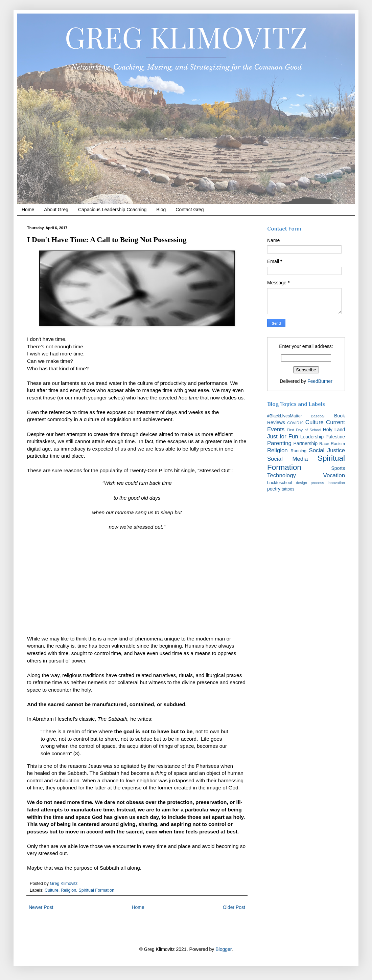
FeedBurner (320, 381)
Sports (338, 468)
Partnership (306, 443)
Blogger (223, 949)
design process (310, 483)
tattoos (288, 489)
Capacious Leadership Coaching (112, 210)
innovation (336, 483)
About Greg (56, 210)
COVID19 (295, 423)
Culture (52, 890)
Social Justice (327, 450)
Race (324, 444)
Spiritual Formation (96, 890)
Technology (282, 475)
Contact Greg (190, 210)
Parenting (279, 443)
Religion (69, 890)
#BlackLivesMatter (285, 416)
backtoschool (280, 483)
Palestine (335, 437)
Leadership (312, 437)
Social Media (287, 459)
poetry (274, 489)
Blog (161, 210)
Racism (338, 444)
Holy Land (334, 430)
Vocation (334, 475)
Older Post (234, 907)
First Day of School (304, 430)
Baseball (318, 416)
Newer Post (41, 907)
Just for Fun (283, 437)
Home (28, 210)
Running (298, 451)
